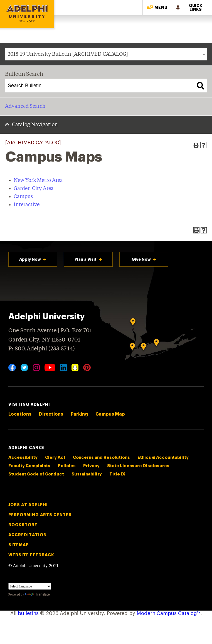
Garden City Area (34, 189)
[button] (158, 8)
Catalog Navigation (35, 125)
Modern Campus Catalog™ (169, 613)
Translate (37, 594)
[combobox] (106, 54)
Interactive (27, 205)
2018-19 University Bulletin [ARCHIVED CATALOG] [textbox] (68, 54)
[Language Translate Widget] (30, 586)
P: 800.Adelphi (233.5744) (42, 348)
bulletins (28, 613)
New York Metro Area (38, 180)
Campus (23, 197)
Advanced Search (25, 106)
